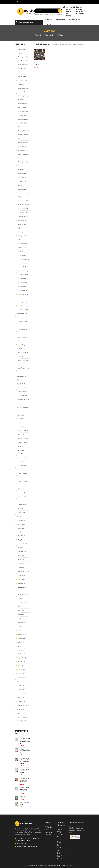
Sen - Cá (21, 524)
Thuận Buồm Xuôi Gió (23, 597)
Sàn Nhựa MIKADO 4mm (23, 429)
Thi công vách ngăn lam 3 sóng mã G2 (23, 80)
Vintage (21, 563)
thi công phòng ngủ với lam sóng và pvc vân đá (23, 306)
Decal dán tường (23, 705)
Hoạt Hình (22, 650)
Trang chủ (49, 20)
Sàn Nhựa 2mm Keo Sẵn (22, 514)
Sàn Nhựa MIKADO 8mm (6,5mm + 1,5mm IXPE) (23, 456)
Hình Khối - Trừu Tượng (23, 546)
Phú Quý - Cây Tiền (22, 605)
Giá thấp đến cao (67, 44)
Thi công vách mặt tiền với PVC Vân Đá (23, 123)
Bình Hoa (22, 646)
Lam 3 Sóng (22, 345)
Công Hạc (22, 618)
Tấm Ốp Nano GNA (23, 370)
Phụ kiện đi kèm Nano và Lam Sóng (23, 399)
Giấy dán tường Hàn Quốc (42, 14)
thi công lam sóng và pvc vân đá (23, 273)
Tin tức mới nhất (75, 20)
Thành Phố (22, 634)
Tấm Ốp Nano (22, 349)
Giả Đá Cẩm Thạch (23, 589)
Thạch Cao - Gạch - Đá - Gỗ (23, 573)
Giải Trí (21, 666)
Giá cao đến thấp (57, 44)
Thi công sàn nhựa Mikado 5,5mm (23, 59)
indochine (22, 559)
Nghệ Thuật (22, 658)
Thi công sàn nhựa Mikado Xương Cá (23, 69)
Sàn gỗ (51, 14)
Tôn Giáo (21, 614)
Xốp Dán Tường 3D (22, 680)
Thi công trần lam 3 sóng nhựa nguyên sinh (23, 135)
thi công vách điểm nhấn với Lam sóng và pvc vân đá (23, 205)
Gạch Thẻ (22, 685)
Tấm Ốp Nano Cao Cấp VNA (23, 355)
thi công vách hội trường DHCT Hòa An (23, 236)
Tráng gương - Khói (22, 530)
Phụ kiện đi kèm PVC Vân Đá (23, 390)
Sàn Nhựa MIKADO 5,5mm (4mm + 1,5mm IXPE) (23, 440)
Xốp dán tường (58, 14)
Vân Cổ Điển (22, 717)
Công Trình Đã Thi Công (22, 51)
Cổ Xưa (21, 674)
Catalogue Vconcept (22, 491)
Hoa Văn (21, 693)
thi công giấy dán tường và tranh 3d (23, 294)
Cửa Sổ (21, 642)
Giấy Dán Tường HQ (22, 468)
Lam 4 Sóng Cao (23, 331)
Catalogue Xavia (23, 483)
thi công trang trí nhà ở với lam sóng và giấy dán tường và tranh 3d (23, 261)
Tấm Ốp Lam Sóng (22, 316)
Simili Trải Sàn (21, 709)
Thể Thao (22, 662)
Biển (20, 630)
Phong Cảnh (23, 638)
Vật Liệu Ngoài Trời (22, 723)
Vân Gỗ (21, 713)
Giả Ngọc (22, 583)
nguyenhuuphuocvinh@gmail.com (26, 4)
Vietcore (70, 865)
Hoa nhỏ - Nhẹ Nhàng (22, 554)
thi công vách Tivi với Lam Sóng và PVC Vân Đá (23, 282)
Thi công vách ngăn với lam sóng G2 (23, 193)
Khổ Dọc (21, 579)
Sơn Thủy (22, 536)
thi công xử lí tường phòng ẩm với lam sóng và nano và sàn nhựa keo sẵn (23, 220)
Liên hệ (49, 25)
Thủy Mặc (22, 540)
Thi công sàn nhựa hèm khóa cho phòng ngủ (23, 166)
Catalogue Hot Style (22, 507)
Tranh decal (61, 859)
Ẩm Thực (22, 654)
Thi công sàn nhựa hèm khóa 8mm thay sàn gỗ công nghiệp (23, 94)
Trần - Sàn (22, 611)
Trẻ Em (21, 697)
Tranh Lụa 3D (22, 520)
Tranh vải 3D (61, 856)
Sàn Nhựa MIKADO (22, 409)
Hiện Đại (21, 670)
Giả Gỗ (21, 689)
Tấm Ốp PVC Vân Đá (22, 378)
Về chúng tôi (61, 20)
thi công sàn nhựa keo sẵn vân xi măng (23, 247)
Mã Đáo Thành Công (22, 624)
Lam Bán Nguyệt (23, 323)
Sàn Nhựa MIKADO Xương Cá (23, 419)
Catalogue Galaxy (23, 499)
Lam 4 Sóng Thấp (23, 339)
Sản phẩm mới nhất (78, 44)
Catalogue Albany (23, 475)
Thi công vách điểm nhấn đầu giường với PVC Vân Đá (23, 179)
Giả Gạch (22, 701)
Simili (59, 853)
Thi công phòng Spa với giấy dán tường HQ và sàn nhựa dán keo (23, 109)
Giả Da (21, 567)
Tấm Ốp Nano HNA (23, 362)
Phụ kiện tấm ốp (22, 384)
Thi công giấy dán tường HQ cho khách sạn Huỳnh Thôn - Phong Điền (23, 150)
